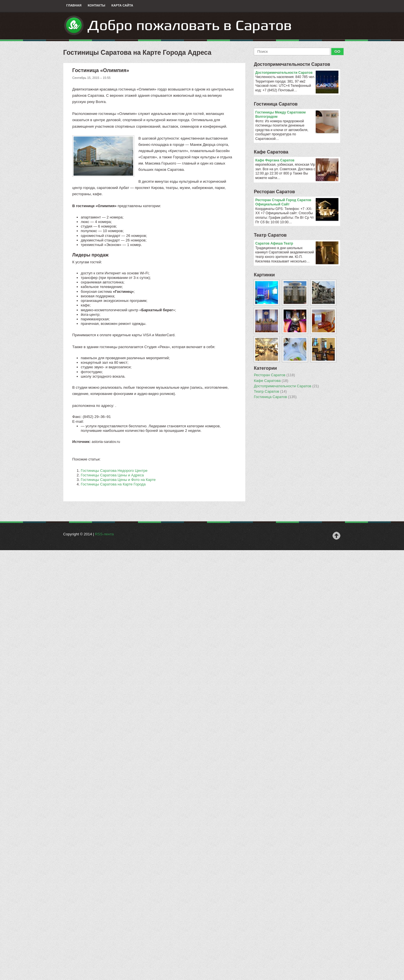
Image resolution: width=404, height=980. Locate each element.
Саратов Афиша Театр (297, 244)
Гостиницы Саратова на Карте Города (113, 484)
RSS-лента (104, 534)
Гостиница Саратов (276, 104)
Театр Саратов (270, 235)
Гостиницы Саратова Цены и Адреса (112, 475)
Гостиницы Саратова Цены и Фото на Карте (118, 480)
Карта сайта (122, 5)
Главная (74, 5)
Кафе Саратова (271, 152)
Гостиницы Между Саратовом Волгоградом (297, 115)
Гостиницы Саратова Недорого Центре (114, 471)
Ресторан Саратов (274, 192)
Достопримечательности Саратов (292, 64)
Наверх (336, 536)
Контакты (97, 5)
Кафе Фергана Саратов (297, 161)
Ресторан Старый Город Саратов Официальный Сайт (297, 202)
